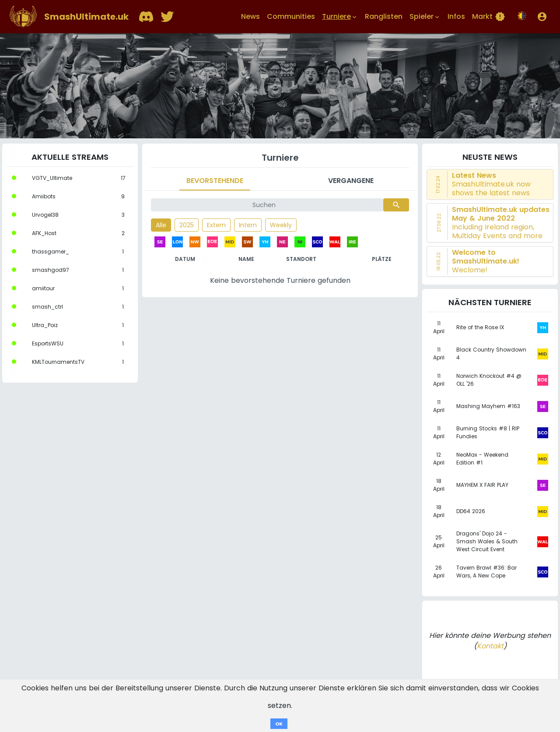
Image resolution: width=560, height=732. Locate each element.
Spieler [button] (425, 17)
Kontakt (490, 646)
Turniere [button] (340, 17)
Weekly (281, 225)
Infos (456, 16)
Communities (291, 16)
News (250, 16)
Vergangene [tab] (351, 181)
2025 (187, 225)
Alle (161, 225)
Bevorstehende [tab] (215, 181)
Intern (248, 225)
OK (279, 724)
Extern (216, 225)
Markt (489, 17)
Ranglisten (384, 16)
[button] (542, 17)
